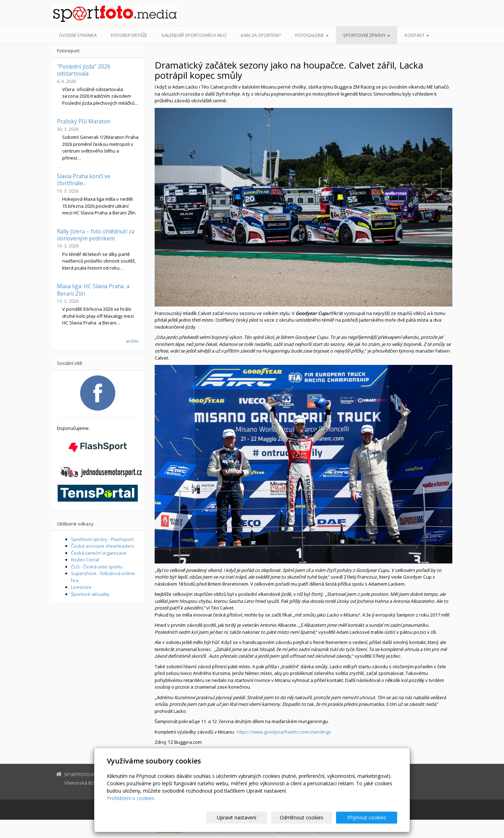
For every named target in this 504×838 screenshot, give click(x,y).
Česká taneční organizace (99, 553)
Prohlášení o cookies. (131, 798)
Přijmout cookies (370, 817)
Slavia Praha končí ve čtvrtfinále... (84, 180)
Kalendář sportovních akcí (194, 35)
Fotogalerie (312, 35)
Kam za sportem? (261, 35)
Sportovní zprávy (367, 35)
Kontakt (417, 35)
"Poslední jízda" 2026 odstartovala (84, 70)
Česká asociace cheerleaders (103, 546)
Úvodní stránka (78, 35)
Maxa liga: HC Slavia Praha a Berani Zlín (93, 290)
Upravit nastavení (255, 817)
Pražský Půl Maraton (84, 121)
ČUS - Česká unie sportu (97, 567)
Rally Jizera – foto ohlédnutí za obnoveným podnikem (96, 235)
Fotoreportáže (129, 35)
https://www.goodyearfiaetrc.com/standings (284, 732)
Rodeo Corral (85, 560)
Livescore (81, 587)
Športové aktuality (90, 594)
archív (132, 341)
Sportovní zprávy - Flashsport (102, 539)
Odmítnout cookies (313, 817)
